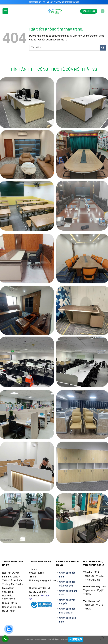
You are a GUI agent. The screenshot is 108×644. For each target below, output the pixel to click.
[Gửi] (103, 47)
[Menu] (5, 11)
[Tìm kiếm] (103, 11)
